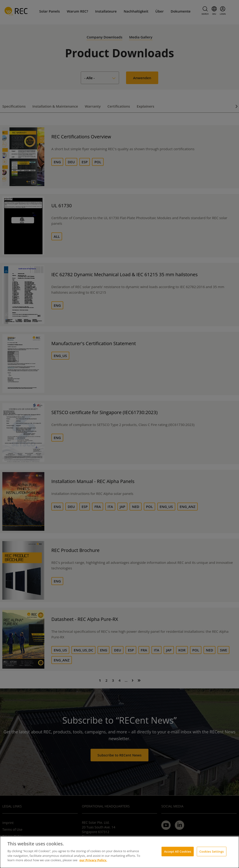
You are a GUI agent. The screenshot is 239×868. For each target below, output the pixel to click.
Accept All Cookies (178, 851)
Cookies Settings (212, 851)
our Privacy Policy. (93, 860)
